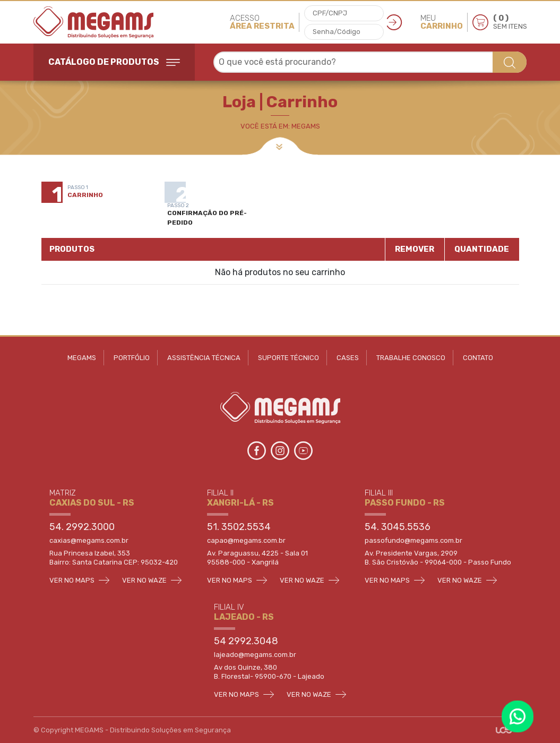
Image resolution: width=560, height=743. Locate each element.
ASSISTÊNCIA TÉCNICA (204, 358)
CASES (348, 358)
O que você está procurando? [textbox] (277, 62)
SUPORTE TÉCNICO (288, 358)
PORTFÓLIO (132, 358)
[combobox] (370, 62)
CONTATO (478, 358)
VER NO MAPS (79, 580)
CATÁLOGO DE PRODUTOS (114, 62)
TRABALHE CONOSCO (411, 358)
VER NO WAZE (152, 580)
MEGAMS (82, 358)
